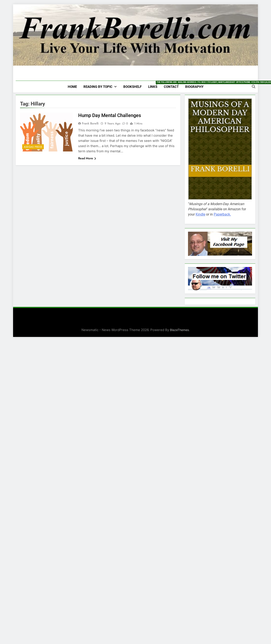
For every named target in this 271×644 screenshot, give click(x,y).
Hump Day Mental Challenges (108, 115)
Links (154, 85)
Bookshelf (132, 87)
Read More (87, 158)
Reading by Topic (98, 87)
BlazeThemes (179, 330)
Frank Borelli (90, 123)
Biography (194, 87)
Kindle (200, 214)
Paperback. (222, 214)
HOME (72, 87)
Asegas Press (33, 147)
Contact (173, 85)
